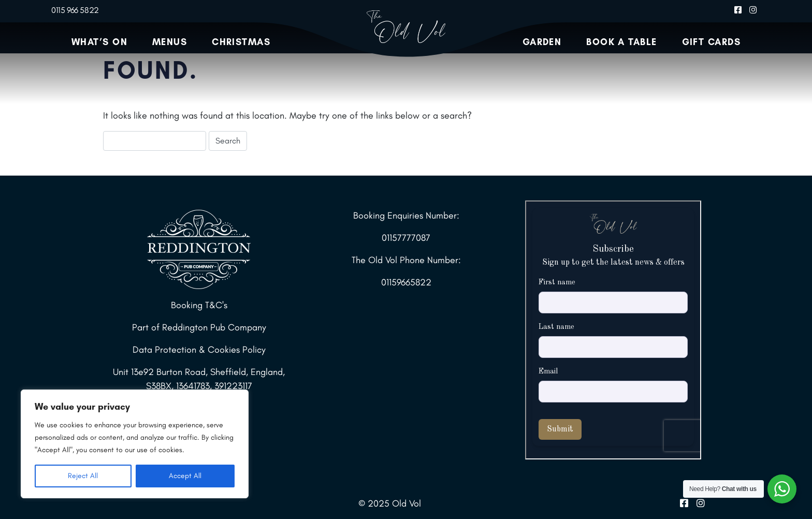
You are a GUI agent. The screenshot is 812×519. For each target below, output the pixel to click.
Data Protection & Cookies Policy (199, 350)
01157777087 (406, 238)
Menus (170, 42)
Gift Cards (711, 42)
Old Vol (407, 503)
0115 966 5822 (75, 10)
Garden (542, 42)
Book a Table (621, 42)
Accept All (185, 476)
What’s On (99, 42)
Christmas (241, 42)
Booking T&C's (199, 305)
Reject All (83, 476)
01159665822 (406, 282)
